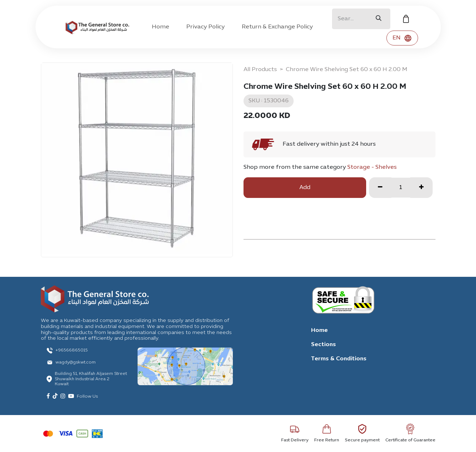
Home (319, 330)
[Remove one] (380, 188)
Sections (323, 345)
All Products (260, 70)
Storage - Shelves (372, 167)
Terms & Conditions (339, 359)
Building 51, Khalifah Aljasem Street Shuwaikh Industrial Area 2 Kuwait (91, 379)
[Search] (379, 19)
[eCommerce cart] (406, 19)
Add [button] (305, 188)
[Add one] (421, 188)
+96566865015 (72, 350)
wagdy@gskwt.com (76, 362)
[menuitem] (161, 27)
